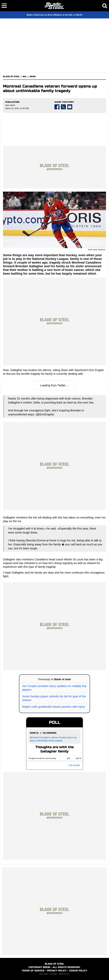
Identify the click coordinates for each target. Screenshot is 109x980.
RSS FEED (44, 974)
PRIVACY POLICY (57, 971)
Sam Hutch (10, 105)
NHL (25, 77)
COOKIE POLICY (78, 971)
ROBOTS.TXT (64, 974)
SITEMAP (53, 974)
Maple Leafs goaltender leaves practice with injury (54, 707)
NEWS (33, 77)
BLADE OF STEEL (11, 77)
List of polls (74, 765)
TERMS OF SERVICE (33, 971)
